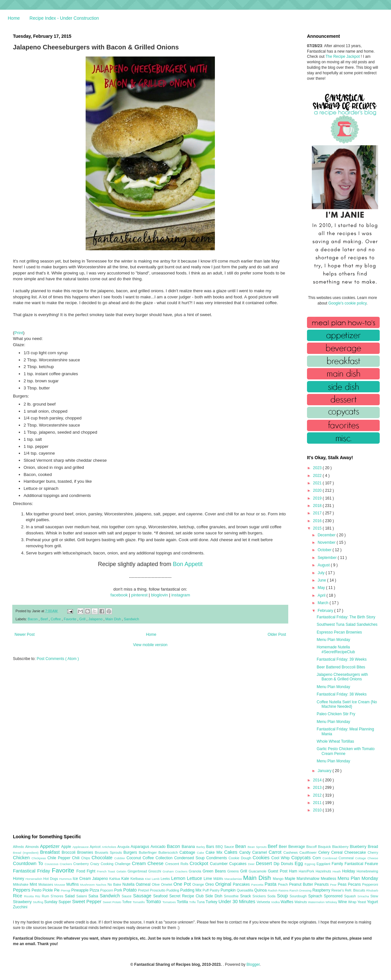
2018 (318, 506)
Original (224, 884)
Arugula (124, 847)
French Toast (107, 871)
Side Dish (215, 896)
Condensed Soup (190, 858)
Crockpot (200, 863)
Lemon (179, 878)
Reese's (338, 890)
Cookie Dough (241, 858)
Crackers (67, 864)
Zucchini (20, 907)
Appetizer (51, 846)
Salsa (94, 896)
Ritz (38, 896)
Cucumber (219, 864)
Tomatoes (170, 902)
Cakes (232, 852)
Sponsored (334, 896)
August (324, 565)
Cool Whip (281, 858)
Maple (291, 879)
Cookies (262, 858)
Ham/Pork (307, 871)
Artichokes (110, 847)
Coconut (134, 858)
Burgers (131, 852)
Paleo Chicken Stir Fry (336, 714)
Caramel (260, 852)
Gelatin (122, 871)
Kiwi (148, 879)
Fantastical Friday (32, 871)
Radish (273, 890)
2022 (318, 476)
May (322, 588)
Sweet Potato (112, 902)
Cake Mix (215, 852)
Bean (241, 846)
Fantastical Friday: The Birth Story (346, 617)
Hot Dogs (51, 879)
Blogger (253, 965)
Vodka (276, 902)
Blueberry (359, 847)
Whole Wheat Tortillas (335, 741)
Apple (67, 847)
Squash (351, 896)
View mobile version (150, 645)
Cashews (291, 852)
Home (14, 18)
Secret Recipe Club (187, 896)
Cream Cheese (148, 863)
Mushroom (88, 885)
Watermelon (317, 902)
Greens (234, 871)
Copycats (302, 858)
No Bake (115, 884)
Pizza (95, 890)
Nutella (129, 884)
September (328, 558)
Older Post (277, 634)
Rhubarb (372, 890)
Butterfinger (148, 852)
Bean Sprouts (258, 847)
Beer (284, 847)
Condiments (217, 858)
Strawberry (23, 902)
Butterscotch (169, 852)
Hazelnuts (324, 871)
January (325, 771)
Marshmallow (309, 879)
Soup (283, 896)
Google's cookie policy (347, 303)
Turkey (212, 902)
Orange (199, 884)
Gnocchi (155, 871)
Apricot (96, 847)
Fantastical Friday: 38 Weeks (342, 694)
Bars (211, 847)
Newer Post (25, 634)
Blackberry (341, 847)
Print (19, 333)
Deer (252, 864)
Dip (277, 864)
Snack (246, 896)
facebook (119, 595)
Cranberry (82, 864)
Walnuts (301, 902)
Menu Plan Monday (333, 640)
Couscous (52, 864)
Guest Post (278, 871)
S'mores (58, 896)
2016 (318, 521)
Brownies (86, 852)
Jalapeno (96, 619)
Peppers (22, 890)
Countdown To (29, 863)
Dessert (265, 863)
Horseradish (34, 879)
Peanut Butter (302, 884)
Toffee (127, 902)
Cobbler (121, 858)
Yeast (362, 902)
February (326, 611)
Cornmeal (347, 858)
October (325, 550)
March (324, 603)
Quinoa (261, 890)
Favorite (70, 619)
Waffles (287, 902)
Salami (82, 896)
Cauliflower (309, 852)
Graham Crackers (176, 871)
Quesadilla (246, 890)
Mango (279, 879)
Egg (300, 863)
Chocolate (103, 858)
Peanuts (322, 884)
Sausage (143, 896)
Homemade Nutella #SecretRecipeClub (336, 649)
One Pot (183, 884)
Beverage (297, 847)
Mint (34, 884)
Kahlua (115, 879)
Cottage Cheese (367, 858)
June (322, 580)
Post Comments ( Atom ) (58, 659)
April (322, 595)
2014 (318, 780)
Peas (343, 884)
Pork (119, 890)
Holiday (349, 871)
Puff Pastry (212, 890)
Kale (126, 879)
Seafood (161, 896)
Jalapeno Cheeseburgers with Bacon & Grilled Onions (342, 677)
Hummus (66, 879)
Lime (208, 879)
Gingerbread (138, 871)
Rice (18, 896)
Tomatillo (139, 902)
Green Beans (215, 871)
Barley (201, 847)
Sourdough (299, 896)
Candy (246, 852)
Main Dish (114, 619)
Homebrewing (367, 871)
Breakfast (51, 852)
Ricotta (29, 896)
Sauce (127, 896)
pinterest (139, 595)
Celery (325, 852)
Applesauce (81, 847)
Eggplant (324, 864)
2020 (318, 490)
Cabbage (188, 852)
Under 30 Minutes (238, 902)
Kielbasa (137, 879)
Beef (44, 619)
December (327, 535)
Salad (70, 896)
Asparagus (140, 847)
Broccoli (69, 852)
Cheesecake (356, 852)
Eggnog (311, 864)
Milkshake (21, 884)
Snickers (260, 896)
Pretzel (144, 890)
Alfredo (19, 847)
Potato (131, 890)
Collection (165, 858)
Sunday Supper (58, 902)
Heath (337, 871)
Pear (334, 885)
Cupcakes (238, 864)
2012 (318, 795)
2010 (318, 810)
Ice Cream (82, 879)
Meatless (329, 879)
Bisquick (325, 847)
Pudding (173, 890)
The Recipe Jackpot (343, 57)
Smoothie (232, 896)
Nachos (102, 885)
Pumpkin (229, 890)
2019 (318, 498)
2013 (318, 788)
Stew (374, 896)
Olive (156, 884)
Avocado (159, 847)
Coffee (56, 619)
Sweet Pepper (87, 902)
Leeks (166, 879)
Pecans (355, 884)
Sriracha (364, 896)
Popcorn (107, 890)
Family (338, 864)
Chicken (22, 858)
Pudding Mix (191, 890)
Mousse (60, 885)
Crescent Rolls (177, 864)
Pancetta (258, 885)
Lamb (156, 879)
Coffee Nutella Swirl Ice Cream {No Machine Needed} (347, 704)
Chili (77, 858)
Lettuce (195, 878)
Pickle (48, 890)
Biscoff (312, 847)
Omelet (167, 884)
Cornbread (331, 858)
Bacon (33, 619)
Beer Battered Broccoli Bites (341, 667)
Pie (57, 890)
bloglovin (159, 595)
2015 (318, 528)
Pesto (37, 890)
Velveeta (264, 902)
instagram (181, 595)
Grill (83, 619)
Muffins (73, 884)
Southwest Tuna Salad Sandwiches (347, 624)
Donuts (288, 864)
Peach (283, 884)
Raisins (284, 890)
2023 (318, 468)
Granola (196, 871)
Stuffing (39, 902)
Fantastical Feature (361, 864)
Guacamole (258, 871)
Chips (86, 858)
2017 (318, 513)
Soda (272, 896)
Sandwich (131, 619)
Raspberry (322, 890)
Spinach (316, 896)
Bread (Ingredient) (26, 853)
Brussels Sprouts (109, 852)
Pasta (271, 884)
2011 (318, 803)
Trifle (193, 902)
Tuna (201, 902)
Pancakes (242, 884)
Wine (343, 902)
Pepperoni (370, 884)
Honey (19, 879)
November (327, 542)
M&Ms (219, 879)
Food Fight (86, 871)
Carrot (276, 852)
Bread (373, 847)
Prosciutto (158, 890)
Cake (201, 853)
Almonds (33, 847)
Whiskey (332, 902)
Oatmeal (144, 884)
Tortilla (183, 902)
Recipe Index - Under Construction (64, 18)
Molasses (46, 884)
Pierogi (66, 890)
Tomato (154, 902)
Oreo (210, 884)
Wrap (353, 902)
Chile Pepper (60, 858)
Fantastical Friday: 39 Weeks (342, 659)
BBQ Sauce (225, 847)
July (322, 573)
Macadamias (234, 879)
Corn (317, 858)
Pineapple (80, 890)
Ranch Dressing (301, 890)
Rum (46, 896)
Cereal (338, 852)
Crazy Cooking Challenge (111, 864)
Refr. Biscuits (355, 890)
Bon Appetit (188, 564)
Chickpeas (40, 858)
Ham (294, 871)
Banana (189, 847)
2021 (318, 483)
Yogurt (373, 902)
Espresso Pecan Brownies (339, 632)
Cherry (373, 852)
